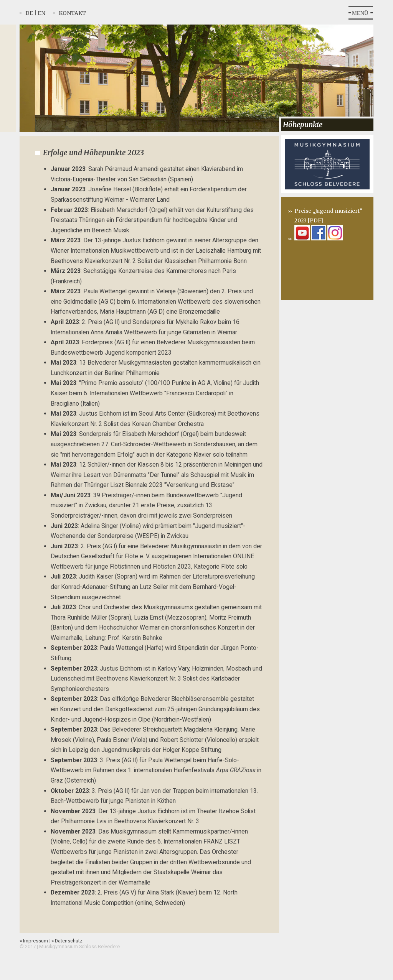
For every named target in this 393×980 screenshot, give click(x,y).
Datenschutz (67, 941)
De (29, 13)
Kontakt (72, 13)
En (41, 13)
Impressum (34, 941)
